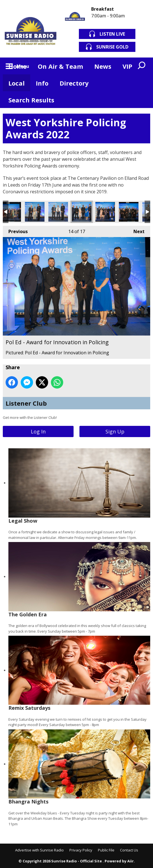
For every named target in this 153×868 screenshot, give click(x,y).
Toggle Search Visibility (142, 66)
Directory (74, 83)
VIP (127, 66)
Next (136, 230)
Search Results (31, 100)
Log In (38, 431)
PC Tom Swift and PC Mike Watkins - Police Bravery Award (58, 212)
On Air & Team (60, 66)
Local (17, 83)
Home (17, 66)
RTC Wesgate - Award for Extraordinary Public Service (129, 212)
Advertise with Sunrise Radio (39, 850)
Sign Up (115, 431)
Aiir (130, 861)
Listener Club (26, 403)
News (103, 66)
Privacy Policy (81, 850)
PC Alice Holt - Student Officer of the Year (35, 212)
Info (42, 83)
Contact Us (129, 850)
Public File (106, 850)
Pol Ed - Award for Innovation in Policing (82, 212)
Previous (15, 230)
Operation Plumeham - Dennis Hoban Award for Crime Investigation (11, 212)
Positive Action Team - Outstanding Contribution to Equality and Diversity (105, 212)
